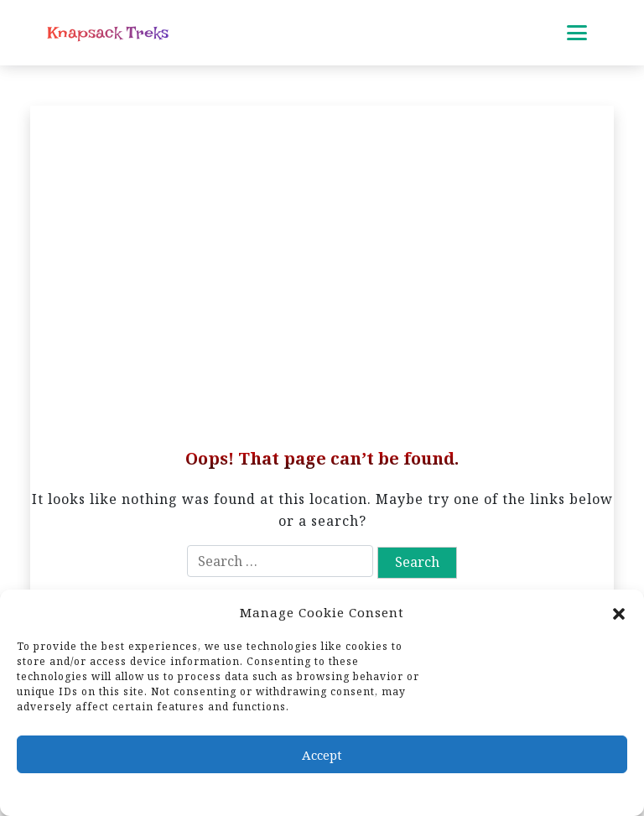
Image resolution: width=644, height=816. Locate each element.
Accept (322, 755)
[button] (619, 612)
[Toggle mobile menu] (577, 33)
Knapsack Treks (108, 33)
